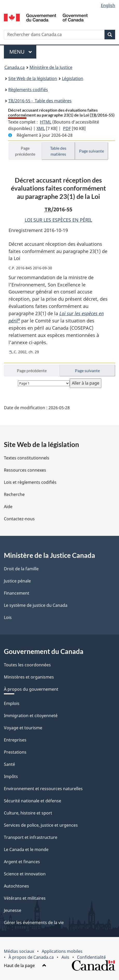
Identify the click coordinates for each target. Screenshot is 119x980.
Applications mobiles (62, 951)
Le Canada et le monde (26, 849)
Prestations (15, 752)
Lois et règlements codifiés (30, 482)
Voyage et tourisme (23, 728)
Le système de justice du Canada (36, 605)
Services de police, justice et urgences (41, 825)
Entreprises (15, 740)
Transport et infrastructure (31, 837)
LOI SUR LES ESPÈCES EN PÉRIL (58, 220)
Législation (73, 78)
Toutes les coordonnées (27, 665)
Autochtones (16, 886)
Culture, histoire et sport (28, 813)
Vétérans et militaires (25, 898)
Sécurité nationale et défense (33, 801)
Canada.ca (15, 67)
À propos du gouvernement (31, 689)
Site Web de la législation (33, 78)
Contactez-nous (19, 519)
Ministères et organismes (29, 677)
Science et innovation (25, 874)
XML (41, 128)
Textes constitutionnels (27, 458)
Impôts (11, 776)
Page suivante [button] (92, 151)
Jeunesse (13, 910)
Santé (9, 764)
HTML (46, 122)
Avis (65, 957)
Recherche (14, 494)
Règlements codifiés (28, 90)
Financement (17, 593)
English (108, 5)
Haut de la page (25, 965)
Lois (8, 617)
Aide (8, 507)
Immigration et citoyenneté (31, 716)
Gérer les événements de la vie (34, 923)
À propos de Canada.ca (31, 957)
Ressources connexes (25, 470)
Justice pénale (17, 581)
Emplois (12, 703)
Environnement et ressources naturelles (43, 789)
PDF (67, 128)
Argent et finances (22, 862)
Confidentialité (91, 957)
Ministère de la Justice (51, 67)
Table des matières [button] (58, 151)
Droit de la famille (21, 569)
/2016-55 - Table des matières (40, 101)
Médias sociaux (19, 951)
